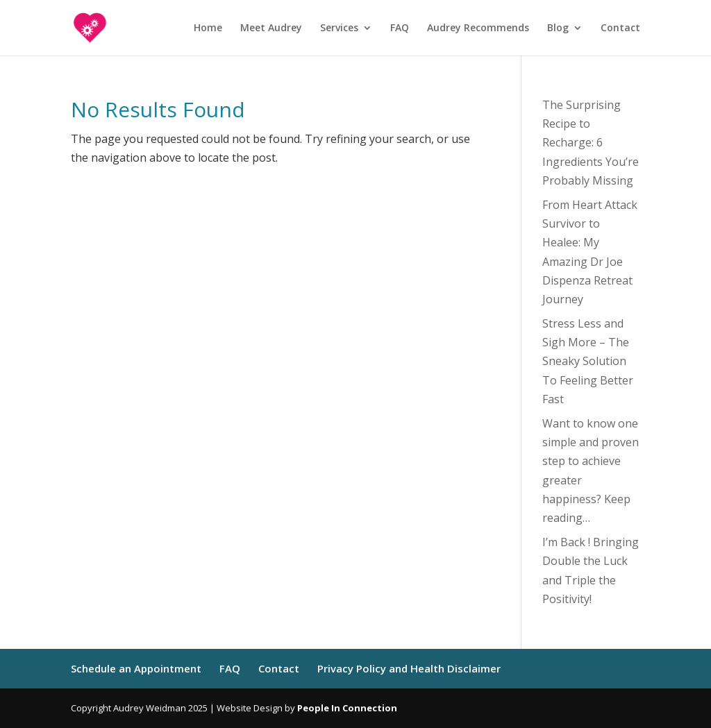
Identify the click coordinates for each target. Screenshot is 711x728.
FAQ (400, 28)
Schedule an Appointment (136, 668)
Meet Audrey (271, 28)
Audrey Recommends (478, 28)
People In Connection (347, 708)
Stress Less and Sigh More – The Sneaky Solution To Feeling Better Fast (588, 361)
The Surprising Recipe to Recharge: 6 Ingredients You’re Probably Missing (591, 143)
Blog (558, 28)
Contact (620, 28)
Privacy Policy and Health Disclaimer (409, 668)
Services (339, 28)
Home (208, 28)
